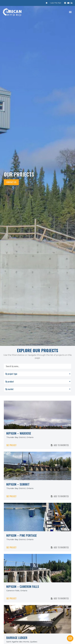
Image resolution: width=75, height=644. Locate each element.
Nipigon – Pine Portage (22, 535)
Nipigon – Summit (18, 484)
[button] (70, 12)
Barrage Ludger (17, 638)
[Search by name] (37, 366)
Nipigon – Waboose (19, 433)
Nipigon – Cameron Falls (23, 586)
